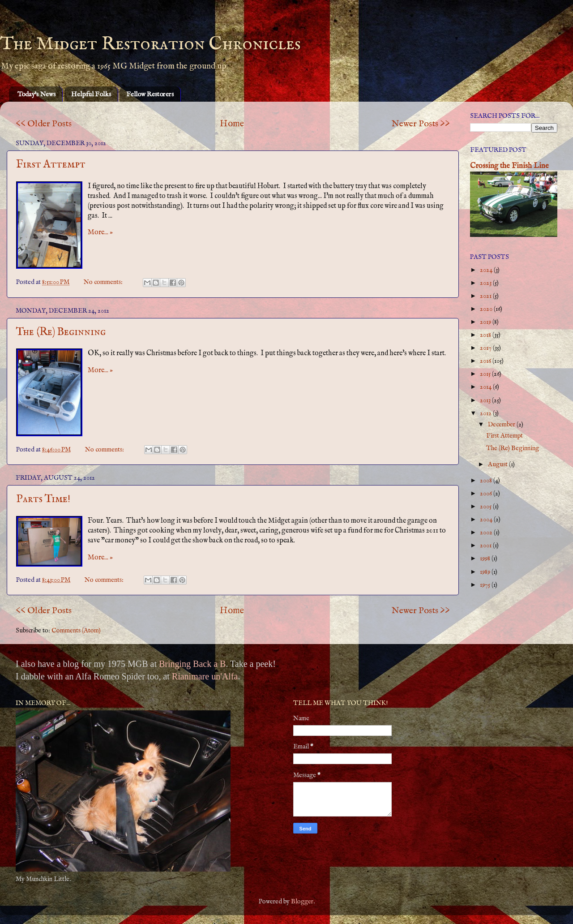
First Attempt (51, 165)
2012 (486, 413)
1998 (486, 559)
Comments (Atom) (76, 631)
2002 (487, 533)
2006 (487, 494)
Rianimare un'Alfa (205, 676)
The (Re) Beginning (61, 332)
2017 (486, 348)
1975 (486, 585)
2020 (487, 309)
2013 (486, 400)
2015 (486, 374)
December (502, 425)
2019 (486, 322)
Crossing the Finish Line (509, 166)
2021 (486, 296)
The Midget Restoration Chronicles (150, 44)
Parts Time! (43, 499)
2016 (486, 361)
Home (232, 124)
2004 (487, 520)
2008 (487, 481)
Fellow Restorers (150, 94)
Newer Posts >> (421, 124)
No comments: (104, 282)
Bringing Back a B (192, 664)
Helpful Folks (91, 94)
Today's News (36, 94)
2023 (486, 283)
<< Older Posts (44, 124)
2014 (486, 387)
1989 (486, 572)
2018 (486, 335)
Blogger (302, 902)
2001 (486, 546)
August (498, 464)
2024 (487, 270)
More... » (100, 232)
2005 (486, 507)
